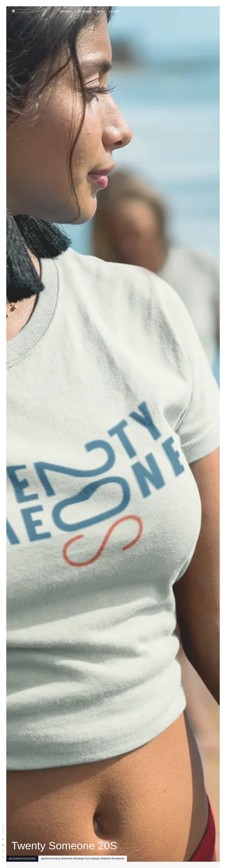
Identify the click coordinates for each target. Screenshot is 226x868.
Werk (100, 11)
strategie (80, 859)
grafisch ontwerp (51, 859)
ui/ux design (93, 859)
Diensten (66, 11)
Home (53, 11)
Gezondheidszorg (22, 859)
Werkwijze (84, 11)
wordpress (119, 859)
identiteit (68, 859)
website (106, 859)
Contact (114, 11)
